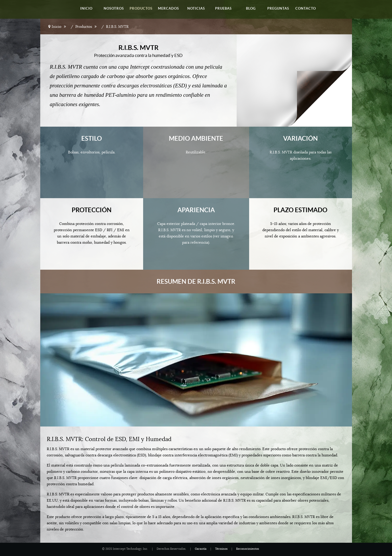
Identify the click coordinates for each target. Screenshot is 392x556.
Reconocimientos (248, 549)
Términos (221, 549)
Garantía (201, 549)
